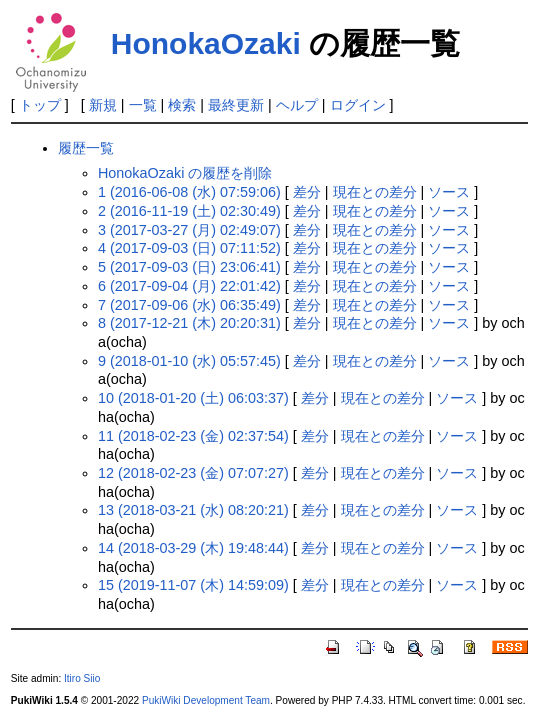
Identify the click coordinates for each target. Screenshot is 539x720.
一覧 (143, 105)
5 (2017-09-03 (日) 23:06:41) (189, 267)
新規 (103, 105)
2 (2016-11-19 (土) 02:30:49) (189, 211)
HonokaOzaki (206, 43)
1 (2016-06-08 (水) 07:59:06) (189, 192)
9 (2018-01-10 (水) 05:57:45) (189, 361)
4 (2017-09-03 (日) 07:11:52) (189, 248)
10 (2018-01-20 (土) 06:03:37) (193, 398)
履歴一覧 (86, 148)
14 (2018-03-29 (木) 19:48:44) (193, 548)
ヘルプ (297, 105)
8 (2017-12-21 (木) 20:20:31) (189, 323)
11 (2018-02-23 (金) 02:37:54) (193, 436)
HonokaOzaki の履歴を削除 (185, 173)
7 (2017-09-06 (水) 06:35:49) (189, 305)
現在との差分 (375, 192)
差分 (307, 192)
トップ (40, 105)
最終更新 (236, 105)
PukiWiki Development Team (206, 700)
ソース (449, 192)
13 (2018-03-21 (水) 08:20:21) (193, 510)
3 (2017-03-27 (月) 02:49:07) (189, 230)
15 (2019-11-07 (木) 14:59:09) (193, 585)
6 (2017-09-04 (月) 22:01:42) (189, 286)
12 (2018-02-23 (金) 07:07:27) (193, 473)
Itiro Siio (82, 678)
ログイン (358, 105)
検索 (182, 105)
